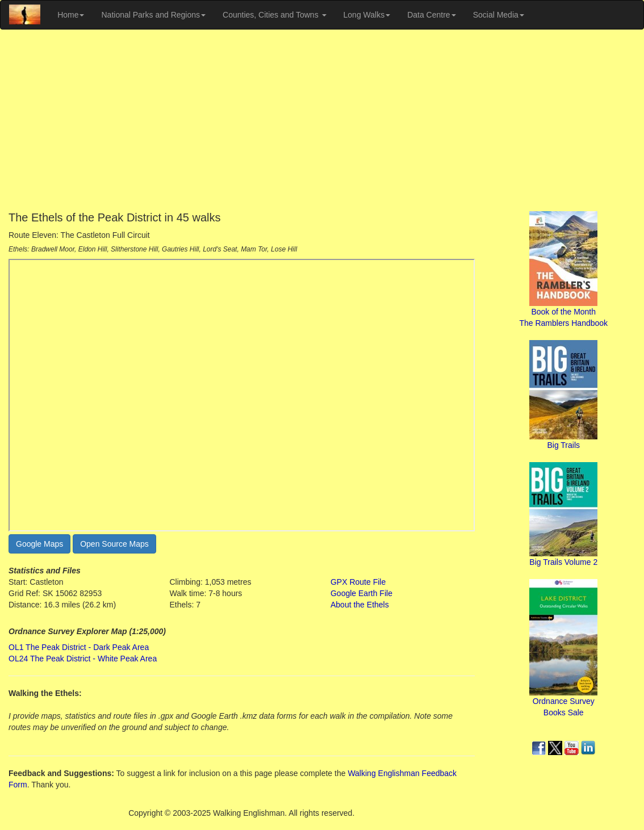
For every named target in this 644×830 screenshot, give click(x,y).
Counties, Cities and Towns (275, 15)
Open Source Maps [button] (114, 544)
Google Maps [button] (39, 544)
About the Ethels (360, 605)
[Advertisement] (322, 120)
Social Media (499, 15)
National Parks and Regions (153, 15)
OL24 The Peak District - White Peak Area (83, 659)
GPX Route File (358, 582)
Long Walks (367, 15)
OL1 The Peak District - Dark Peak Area (79, 647)
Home (71, 15)
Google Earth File (361, 593)
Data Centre (431, 15)
